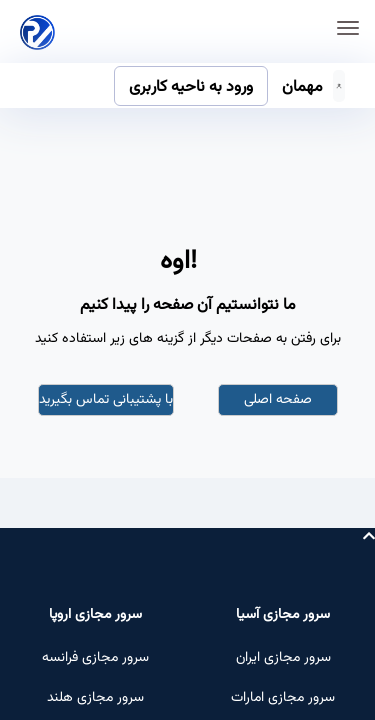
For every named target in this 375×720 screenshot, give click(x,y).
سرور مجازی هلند (95, 698)
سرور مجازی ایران (283, 658)
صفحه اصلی (278, 400)
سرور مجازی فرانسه (95, 658)
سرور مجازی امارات (283, 698)
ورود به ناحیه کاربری (191, 87)
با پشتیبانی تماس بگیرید (106, 400)
